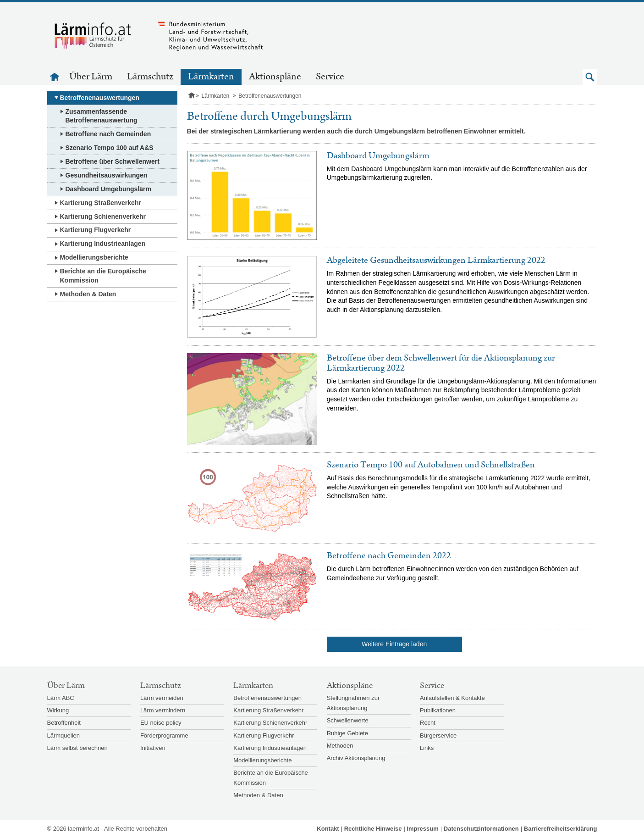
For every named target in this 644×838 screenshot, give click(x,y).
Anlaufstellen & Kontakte (452, 698)
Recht (428, 723)
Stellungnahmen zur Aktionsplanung (353, 703)
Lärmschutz (150, 77)
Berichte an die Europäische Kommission (103, 276)
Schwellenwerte (348, 720)
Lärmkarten (211, 77)
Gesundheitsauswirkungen (107, 175)
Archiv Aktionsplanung (356, 758)
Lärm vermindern (163, 710)
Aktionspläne (275, 77)
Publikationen (438, 710)
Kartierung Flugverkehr (96, 230)
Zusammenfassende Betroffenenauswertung (102, 116)
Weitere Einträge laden (394, 644)
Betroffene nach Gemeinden (108, 134)
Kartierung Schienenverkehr (103, 216)
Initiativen (153, 748)
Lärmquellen (64, 735)
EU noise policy (161, 723)
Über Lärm (91, 77)
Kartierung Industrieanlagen (103, 244)
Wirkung (58, 710)
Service (330, 77)
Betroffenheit (64, 723)
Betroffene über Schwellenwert (113, 161)
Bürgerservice (438, 735)
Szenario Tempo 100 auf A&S (110, 148)
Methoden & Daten (88, 294)
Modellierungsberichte (94, 257)
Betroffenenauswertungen (100, 98)
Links (427, 748)
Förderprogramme (164, 735)
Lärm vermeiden (162, 698)
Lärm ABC (61, 698)
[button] (590, 77)
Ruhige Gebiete (347, 733)
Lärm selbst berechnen (77, 748)
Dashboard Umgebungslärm (108, 189)
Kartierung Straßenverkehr (101, 203)
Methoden (340, 746)
